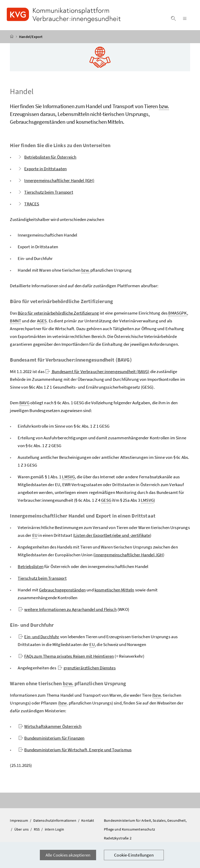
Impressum (19, 820)
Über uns (22, 829)
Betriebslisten (30, 566)
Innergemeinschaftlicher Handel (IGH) (56, 180)
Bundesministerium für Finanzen (51, 738)
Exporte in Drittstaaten (42, 169)
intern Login (54, 829)
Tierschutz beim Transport (45, 192)
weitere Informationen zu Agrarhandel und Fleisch (67, 609)
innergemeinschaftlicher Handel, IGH (129, 555)
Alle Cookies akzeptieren (68, 855)
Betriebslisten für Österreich (47, 157)
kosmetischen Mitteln (114, 590)
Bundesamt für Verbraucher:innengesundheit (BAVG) (97, 371)
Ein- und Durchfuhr (39, 637)
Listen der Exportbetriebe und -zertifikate (112, 535)
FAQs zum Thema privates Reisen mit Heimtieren (66, 656)
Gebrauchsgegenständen (62, 590)
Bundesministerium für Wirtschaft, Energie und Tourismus (75, 750)
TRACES (28, 204)
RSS (37, 829)
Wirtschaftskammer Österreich (50, 726)
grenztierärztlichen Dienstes (87, 668)
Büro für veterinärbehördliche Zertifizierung (58, 313)
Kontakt (88, 820)
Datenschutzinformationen (55, 820)
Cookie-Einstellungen (134, 855)
